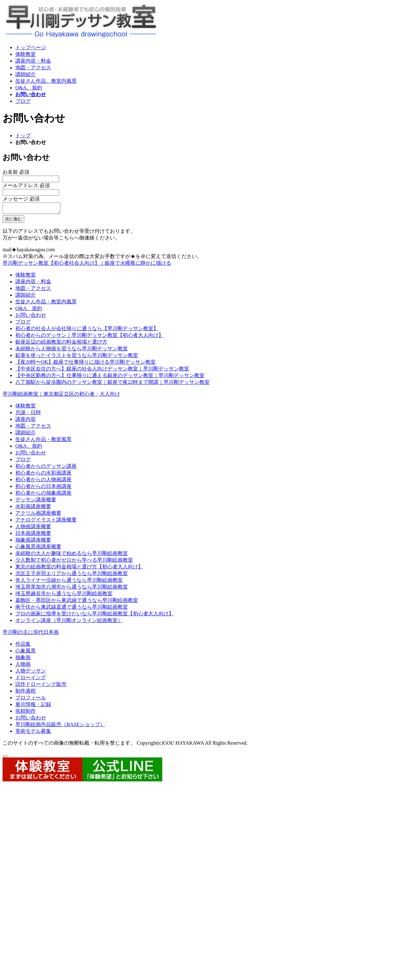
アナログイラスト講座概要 (46, 522)
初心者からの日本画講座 (43, 488)
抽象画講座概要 (33, 542)
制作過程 (26, 693)
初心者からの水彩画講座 (43, 475)
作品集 (23, 646)
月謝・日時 (28, 414)
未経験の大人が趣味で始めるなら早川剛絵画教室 (72, 555)
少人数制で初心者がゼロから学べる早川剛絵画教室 (74, 562)
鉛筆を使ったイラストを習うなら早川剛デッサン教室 (77, 357)
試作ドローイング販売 (41, 686)
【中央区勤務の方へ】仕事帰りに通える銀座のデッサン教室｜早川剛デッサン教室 (110, 377)
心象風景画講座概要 (38, 548)
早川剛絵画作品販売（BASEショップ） (60, 726)
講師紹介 (26, 74)
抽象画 (23, 659)
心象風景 (26, 653)
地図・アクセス (33, 68)
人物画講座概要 (33, 528)
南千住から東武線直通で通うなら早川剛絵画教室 (72, 609)
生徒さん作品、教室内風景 (46, 81)
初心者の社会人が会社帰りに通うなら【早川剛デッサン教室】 (87, 330)
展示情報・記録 (33, 706)
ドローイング (31, 679)
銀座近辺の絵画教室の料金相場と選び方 (61, 344)
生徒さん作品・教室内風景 (46, 304)
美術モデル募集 (33, 733)
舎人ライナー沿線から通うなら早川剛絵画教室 (69, 582)
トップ (23, 136)
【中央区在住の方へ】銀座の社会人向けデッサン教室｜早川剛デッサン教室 (102, 371)
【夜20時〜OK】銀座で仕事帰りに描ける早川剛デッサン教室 (85, 364)
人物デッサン (31, 673)
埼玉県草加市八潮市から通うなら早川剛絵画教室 (72, 589)
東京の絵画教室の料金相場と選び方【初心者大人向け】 (79, 569)
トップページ (31, 47)
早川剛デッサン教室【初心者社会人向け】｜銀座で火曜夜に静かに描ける (87, 265)
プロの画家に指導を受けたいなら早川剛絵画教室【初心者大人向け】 (95, 615)
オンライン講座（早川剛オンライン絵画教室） (69, 622)
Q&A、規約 (29, 88)
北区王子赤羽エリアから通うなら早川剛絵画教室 (72, 575)
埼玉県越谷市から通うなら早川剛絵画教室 (64, 595)
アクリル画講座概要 (38, 515)
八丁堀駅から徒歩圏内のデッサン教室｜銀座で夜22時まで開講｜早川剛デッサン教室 (112, 384)
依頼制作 (26, 713)
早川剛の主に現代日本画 (31, 634)
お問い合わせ (31, 94)
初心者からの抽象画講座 (43, 495)
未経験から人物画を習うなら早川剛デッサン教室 (72, 350)
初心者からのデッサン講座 (46, 468)
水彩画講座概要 (33, 508)
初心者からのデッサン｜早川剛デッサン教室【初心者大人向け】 (89, 337)
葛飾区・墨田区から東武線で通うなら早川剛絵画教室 (77, 602)
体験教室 (26, 54)
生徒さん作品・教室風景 (43, 441)
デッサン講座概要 (36, 501)
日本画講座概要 (33, 535)
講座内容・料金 (33, 61)
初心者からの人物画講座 (43, 481)
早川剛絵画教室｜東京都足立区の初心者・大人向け (61, 396)
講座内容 (26, 421)
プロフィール (31, 699)
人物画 (23, 666)
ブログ (23, 101)
